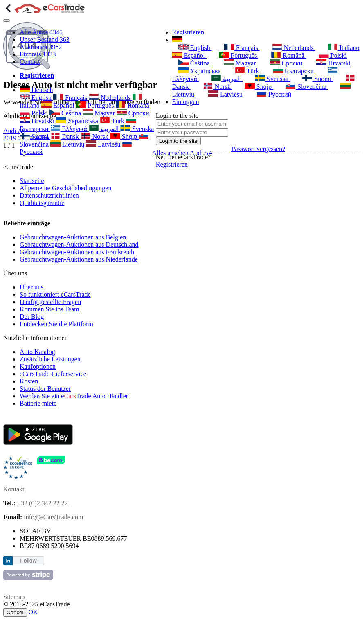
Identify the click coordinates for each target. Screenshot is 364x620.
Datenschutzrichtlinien (49, 195)
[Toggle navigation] (7, 20)
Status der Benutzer (45, 389)
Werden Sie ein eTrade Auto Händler (74, 396)
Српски (133, 113)
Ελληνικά (70, 129)
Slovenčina (307, 86)
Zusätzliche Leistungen (50, 359)
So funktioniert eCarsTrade (55, 294)
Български (294, 71)
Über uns (31, 287)
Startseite (32, 181)
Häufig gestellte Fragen (50, 302)
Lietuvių (68, 144)
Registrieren (188, 32)
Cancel (15, 612)
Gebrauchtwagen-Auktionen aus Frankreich (77, 252)
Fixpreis (38, 54)
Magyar (100, 113)
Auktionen (41, 47)
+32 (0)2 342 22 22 (43, 503)
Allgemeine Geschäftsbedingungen (65, 188)
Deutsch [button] (36, 90)
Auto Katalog (37, 352)
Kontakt (14, 489)
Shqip (124, 136)
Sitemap (14, 597)
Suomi (35, 136)
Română (132, 105)
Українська (78, 121)
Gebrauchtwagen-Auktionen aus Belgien (73, 237)
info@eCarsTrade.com (53, 517)
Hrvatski (38, 121)
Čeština (66, 113)
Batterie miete (38, 403)
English (36, 98)
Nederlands (110, 98)
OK (33, 612)
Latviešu (104, 144)
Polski (35, 113)
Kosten (29, 381)
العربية (104, 129)
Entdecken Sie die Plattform (56, 324)
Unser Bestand (45, 39)
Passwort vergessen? (258, 149)
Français (71, 98)
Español (59, 105)
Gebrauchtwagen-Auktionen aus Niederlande (79, 259)
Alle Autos (41, 32)
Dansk (65, 136)
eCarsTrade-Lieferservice (53, 374)
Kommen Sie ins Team (49, 309)
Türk (113, 121)
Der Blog (32, 317)
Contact (30, 62)
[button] (177, 40)
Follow (28, 561)
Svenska (137, 129)
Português (95, 105)
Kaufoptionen (38, 366)
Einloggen (186, 102)
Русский (274, 94)
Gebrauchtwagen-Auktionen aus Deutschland (79, 245)
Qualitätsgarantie (42, 203)
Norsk (95, 136)
